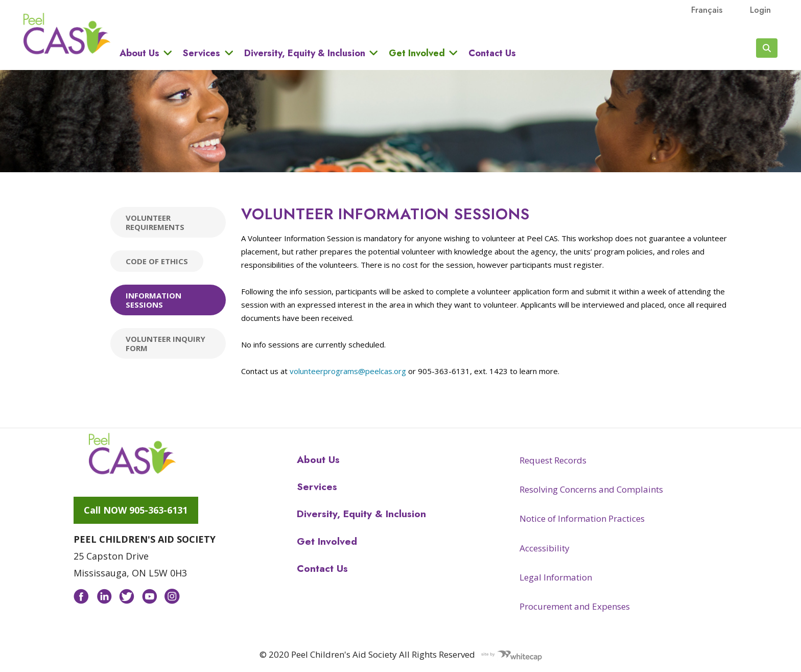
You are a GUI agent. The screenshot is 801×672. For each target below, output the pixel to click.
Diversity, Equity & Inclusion (305, 53)
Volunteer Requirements (155, 222)
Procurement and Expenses (575, 606)
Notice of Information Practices (582, 518)
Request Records (553, 460)
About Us (139, 53)
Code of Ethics (157, 261)
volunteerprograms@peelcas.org (348, 371)
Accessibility (545, 548)
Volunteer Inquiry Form (166, 343)
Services (202, 53)
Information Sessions (154, 300)
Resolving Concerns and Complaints (591, 489)
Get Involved (417, 53)
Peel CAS (67, 34)
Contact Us (492, 53)
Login (760, 10)
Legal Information (556, 577)
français (707, 10)
